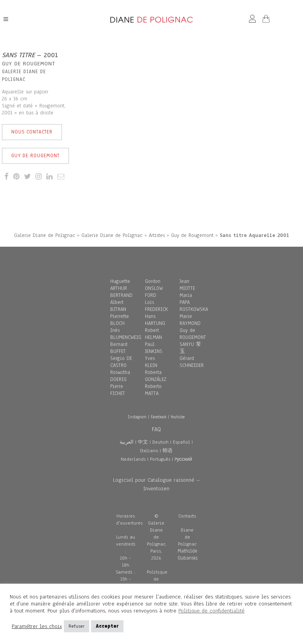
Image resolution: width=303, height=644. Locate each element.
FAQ (156, 429)
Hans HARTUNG (155, 320)
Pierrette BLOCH (120, 320)
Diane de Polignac (187, 537)
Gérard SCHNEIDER (192, 362)
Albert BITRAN (118, 306)
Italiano (149, 451)
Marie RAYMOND (190, 320)
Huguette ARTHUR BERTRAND (121, 288)
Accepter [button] (107, 626)
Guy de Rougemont (35, 156)
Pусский (183, 459)
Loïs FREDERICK (156, 306)
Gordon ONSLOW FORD (154, 288)
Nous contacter (32, 132)
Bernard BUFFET (119, 348)
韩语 (167, 451)
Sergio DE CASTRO (121, 362)
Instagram (137, 417)
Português (160, 459)
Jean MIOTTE (187, 285)
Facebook (159, 417)
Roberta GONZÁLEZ (156, 376)
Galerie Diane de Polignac (45, 235)
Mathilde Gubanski (188, 555)
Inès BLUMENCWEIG (126, 334)
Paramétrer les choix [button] (37, 626)
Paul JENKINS (154, 348)
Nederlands (133, 459)
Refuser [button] (77, 626)
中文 (143, 442)
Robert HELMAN (153, 334)
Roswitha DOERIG (120, 376)
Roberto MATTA (153, 390)
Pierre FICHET (118, 390)
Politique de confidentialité (211, 611)
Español (181, 442)
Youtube (178, 417)
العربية (127, 442)
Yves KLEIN (151, 362)
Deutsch (160, 442)
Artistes (157, 235)
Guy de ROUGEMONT (193, 334)
